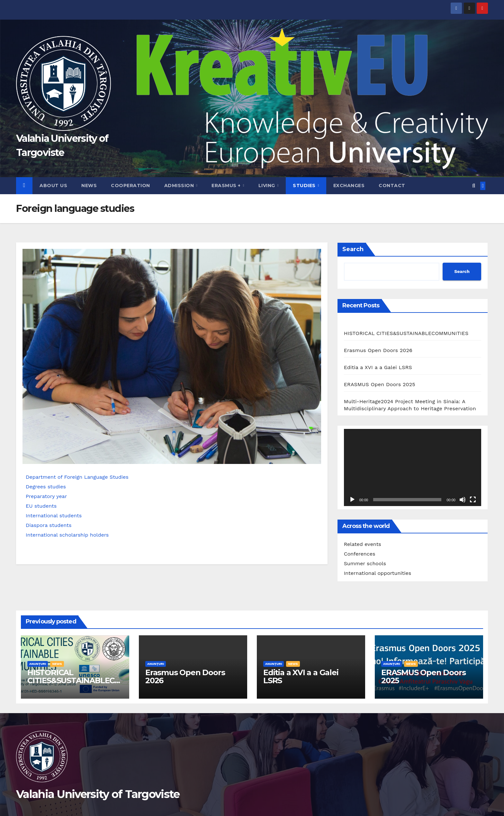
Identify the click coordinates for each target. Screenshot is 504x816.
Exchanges (349, 186)
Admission (180, 186)
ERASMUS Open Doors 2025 (380, 384)
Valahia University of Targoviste (98, 794)
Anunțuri (38, 664)
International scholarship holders (67, 535)
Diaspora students (49, 525)
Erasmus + (227, 186)
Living (268, 186)
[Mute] (463, 500)
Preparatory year (46, 496)
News (89, 186)
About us (53, 186)
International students (54, 516)
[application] (413, 467)
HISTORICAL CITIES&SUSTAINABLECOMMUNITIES (406, 333)
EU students (41, 506)
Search (353, 249)
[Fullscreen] (473, 500)
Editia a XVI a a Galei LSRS (378, 367)
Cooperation (130, 186)
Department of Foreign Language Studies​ (77, 477)
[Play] (352, 500)
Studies (305, 186)
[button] (474, 186)
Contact (392, 186)
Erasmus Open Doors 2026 (378, 350)
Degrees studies (46, 487)
